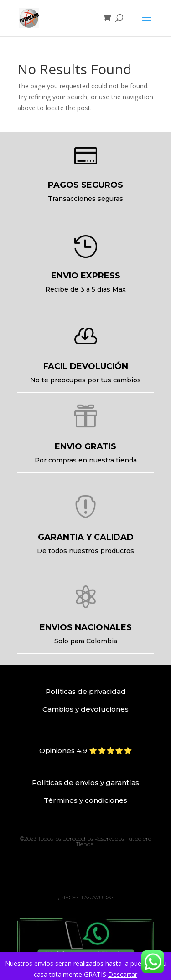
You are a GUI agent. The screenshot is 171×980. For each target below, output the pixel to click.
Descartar (123, 974)
